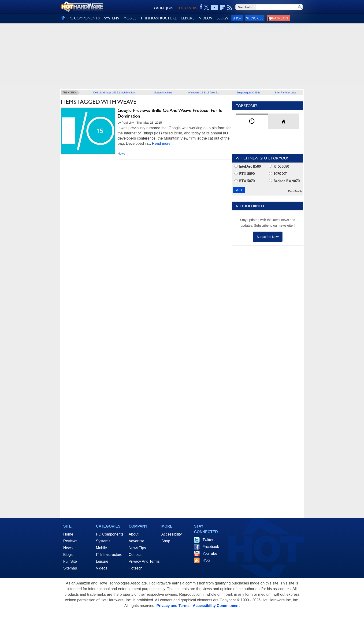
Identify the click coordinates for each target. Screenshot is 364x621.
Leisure (102, 561)
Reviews (70, 541)
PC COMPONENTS (84, 18)
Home (68, 534)
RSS (206, 560)
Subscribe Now (267, 237)
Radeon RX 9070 (284, 181)
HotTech (136, 568)
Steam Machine (163, 92)
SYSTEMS (111, 18)
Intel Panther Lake (286, 92)
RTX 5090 (245, 174)
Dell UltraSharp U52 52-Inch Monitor (114, 92)
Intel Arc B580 (248, 166)
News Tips (137, 548)
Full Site (70, 561)
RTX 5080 (279, 166)
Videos (102, 568)
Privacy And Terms (144, 561)
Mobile (102, 548)
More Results (295, 191)
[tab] (252, 121)
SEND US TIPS (187, 8)
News (121, 153)
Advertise (136, 541)
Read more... (163, 143)
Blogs (68, 555)
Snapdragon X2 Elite (248, 92)
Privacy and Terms (173, 606)
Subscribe (255, 18)
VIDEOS (205, 18)
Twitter (208, 540)
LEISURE (188, 18)
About (134, 534)
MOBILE (130, 18)
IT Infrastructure (109, 555)
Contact (135, 555)
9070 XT (278, 174)
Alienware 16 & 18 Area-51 (203, 92)
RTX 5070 (245, 181)
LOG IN (158, 8)
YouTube (210, 553)
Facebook (211, 547)
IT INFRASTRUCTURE (159, 18)
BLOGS (222, 18)
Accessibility (172, 534)
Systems (103, 541)
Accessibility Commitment (216, 606)
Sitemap (70, 568)
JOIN (170, 8)
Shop (237, 18)
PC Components (110, 534)
